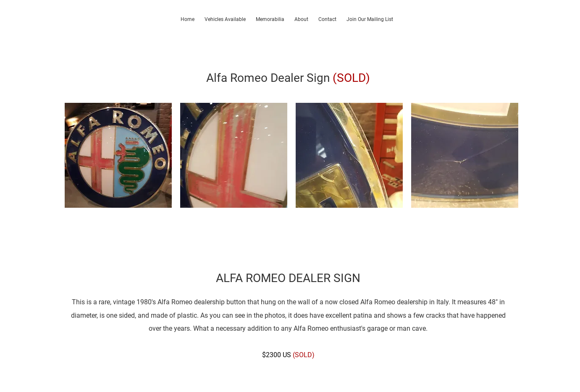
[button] (118, 155)
